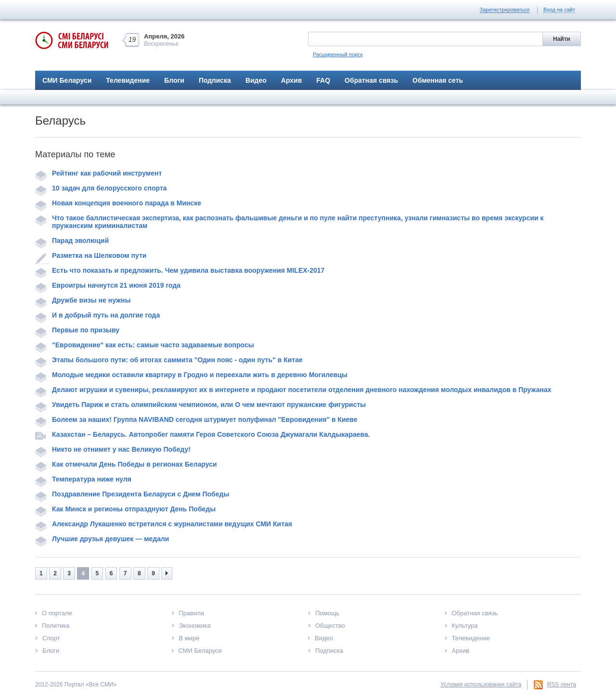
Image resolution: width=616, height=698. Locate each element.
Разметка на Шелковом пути (91, 255)
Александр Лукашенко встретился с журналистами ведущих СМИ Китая (164, 524)
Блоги (174, 80)
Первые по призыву (77, 330)
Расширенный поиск (338, 54)
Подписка (215, 80)
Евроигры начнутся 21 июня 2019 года (108, 285)
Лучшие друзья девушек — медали (102, 539)
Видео (256, 80)
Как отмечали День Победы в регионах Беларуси (126, 464)
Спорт (51, 638)
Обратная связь (371, 80)
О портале (57, 613)
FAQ (323, 80)
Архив (291, 80)
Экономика (195, 626)
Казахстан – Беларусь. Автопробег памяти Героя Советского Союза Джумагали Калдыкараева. (203, 434)
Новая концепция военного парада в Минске (118, 203)
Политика (56, 626)
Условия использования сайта (481, 685)
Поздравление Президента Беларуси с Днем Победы (132, 494)
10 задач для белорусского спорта (101, 188)
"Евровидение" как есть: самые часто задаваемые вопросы (145, 345)
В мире (189, 638)
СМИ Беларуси (67, 80)
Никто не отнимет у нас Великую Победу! (113, 449)
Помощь (327, 613)
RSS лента (562, 685)
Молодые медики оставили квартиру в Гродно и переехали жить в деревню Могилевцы (191, 375)
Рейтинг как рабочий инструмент (98, 173)
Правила (192, 613)
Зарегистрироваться (505, 10)
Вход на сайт (559, 10)
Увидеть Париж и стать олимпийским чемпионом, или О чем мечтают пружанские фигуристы (200, 405)
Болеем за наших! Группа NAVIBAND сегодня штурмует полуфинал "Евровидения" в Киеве (196, 419)
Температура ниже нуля (83, 479)
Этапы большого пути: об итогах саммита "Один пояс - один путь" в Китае (169, 360)
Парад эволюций (72, 241)
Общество (330, 626)
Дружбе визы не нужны (83, 300)
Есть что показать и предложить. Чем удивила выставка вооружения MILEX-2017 (180, 270)
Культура (465, 626)
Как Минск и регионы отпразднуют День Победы (125, 509)
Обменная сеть (438, 80)
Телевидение (128, 80)
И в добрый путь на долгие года (97, 315)
